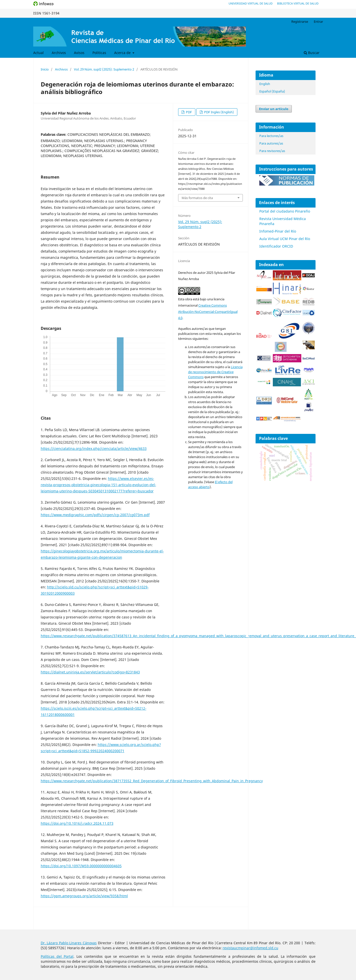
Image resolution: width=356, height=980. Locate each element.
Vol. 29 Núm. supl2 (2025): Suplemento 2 (104, 69)
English (265, 84)
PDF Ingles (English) (219, 112)
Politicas (99, 53)
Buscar (312, 53)
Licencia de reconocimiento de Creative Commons (215, 372)
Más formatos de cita (197, 198)
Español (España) (272, 91)
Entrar (318, 22)
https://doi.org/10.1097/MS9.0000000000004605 (81, 866)
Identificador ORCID (276, 246)
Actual (38, 53)
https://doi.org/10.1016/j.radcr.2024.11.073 (77, 823)
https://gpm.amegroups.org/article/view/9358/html (84, 896)
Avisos (79, 53)
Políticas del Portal (57, 956)
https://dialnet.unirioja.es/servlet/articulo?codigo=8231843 (90, 672)
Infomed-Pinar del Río (278, 231)
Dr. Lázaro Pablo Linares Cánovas (69, 943)
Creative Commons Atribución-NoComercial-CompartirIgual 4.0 (208, 312)
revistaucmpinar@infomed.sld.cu (250, 948)
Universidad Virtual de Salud (251, 3)
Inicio (45, 69)
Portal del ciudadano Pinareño (285, 211)
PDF (188, 112)
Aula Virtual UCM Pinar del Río (285, 239)
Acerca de (123, 53)
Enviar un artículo (274, 109)
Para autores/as (271, 143)
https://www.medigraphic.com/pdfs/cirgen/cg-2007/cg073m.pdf (95, 515)
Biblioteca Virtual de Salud (298, 3)
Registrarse (300, 22)
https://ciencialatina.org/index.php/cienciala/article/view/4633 (94, 448)
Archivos (59, 53)
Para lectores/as (271, 136)
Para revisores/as (272, 151)
